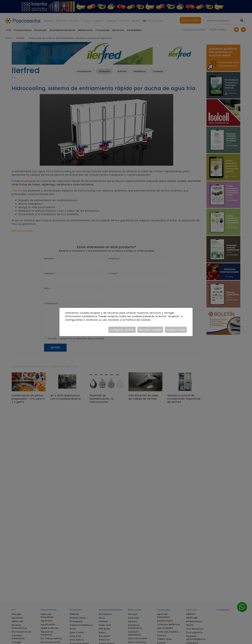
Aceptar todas (176, 330)
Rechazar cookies (150, 330)
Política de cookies (138, 320)
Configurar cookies (122, 330)
